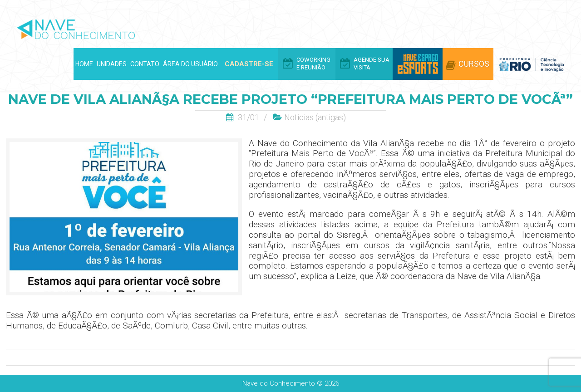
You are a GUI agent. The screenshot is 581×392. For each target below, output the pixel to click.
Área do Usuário (190, 64)
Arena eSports (418, 64)
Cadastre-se (249, 64)
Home (84, 64)
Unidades (112, 64)
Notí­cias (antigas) (315, 117)
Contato (145, 64)
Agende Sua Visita (372, 64)
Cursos (474, 64)
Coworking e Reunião (313, 64)
